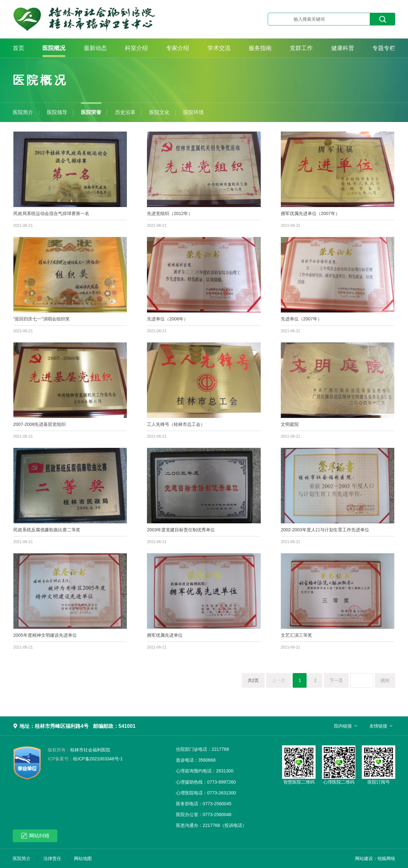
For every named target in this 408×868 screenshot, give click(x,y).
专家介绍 (178, 48)
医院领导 (57, 112)
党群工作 (301, 48)
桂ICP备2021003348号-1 (85, 759)
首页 (18, 48)
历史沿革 (125, 112)
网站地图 (83, 858)
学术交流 (219, 48)
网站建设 (364, 858)
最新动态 (95, 48)
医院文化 (159, 112)
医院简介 (23, 112)
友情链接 (378, 726)
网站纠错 (35, 836)
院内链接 (343, 726)
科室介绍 (136, 48)
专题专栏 (384, 48)
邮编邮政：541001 (114, 726)
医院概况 (54, 48)
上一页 (279, 680)
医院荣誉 (91, 112)
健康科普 (343, 48)
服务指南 (260, 48)
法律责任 (52, 858)
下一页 (336, 680)
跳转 (385, 680)
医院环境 (193, 112)
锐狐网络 (386, 858)
